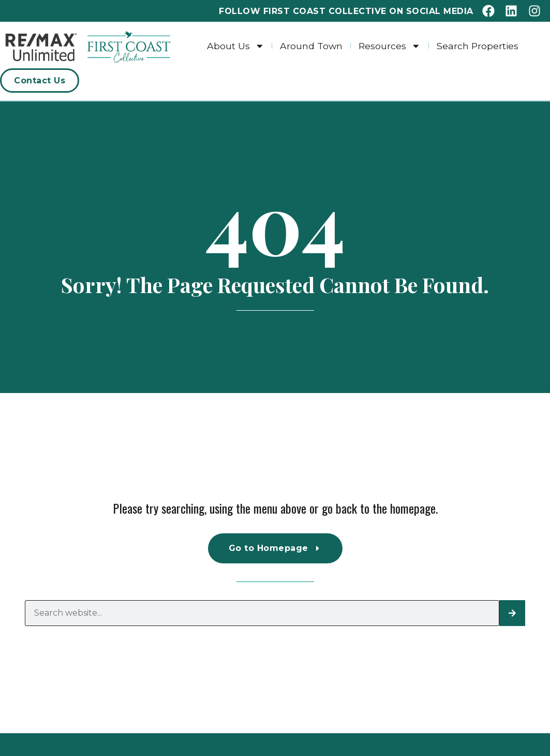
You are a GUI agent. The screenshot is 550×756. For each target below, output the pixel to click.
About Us (236, 46)
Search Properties (478, 46)
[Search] (512, 613)
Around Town (311, 46)
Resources (390, 46)
